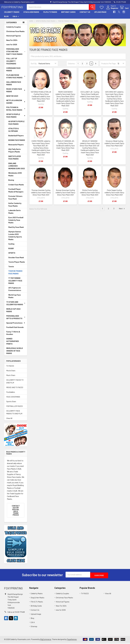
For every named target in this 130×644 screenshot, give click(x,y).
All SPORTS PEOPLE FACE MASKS (16, 125)
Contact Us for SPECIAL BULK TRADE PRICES (16, 512)
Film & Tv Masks (50, 14)
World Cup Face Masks (15, 298)
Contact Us (85, 14)
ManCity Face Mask (16, 229)
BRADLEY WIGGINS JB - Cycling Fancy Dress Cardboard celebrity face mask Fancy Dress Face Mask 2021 (65, 148)
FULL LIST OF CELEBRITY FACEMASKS (12, 63)
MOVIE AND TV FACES (15, 389)
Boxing (11, 182)
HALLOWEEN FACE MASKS (14, 85)
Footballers (11, 394)
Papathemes (72, 641)
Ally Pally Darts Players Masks (14, 153)
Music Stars (11, 377)
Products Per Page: (109, 65)
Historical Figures (14, 38)
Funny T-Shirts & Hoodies (13, 335)
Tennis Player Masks (17, 264)
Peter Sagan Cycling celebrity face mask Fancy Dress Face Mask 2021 (114, 194)
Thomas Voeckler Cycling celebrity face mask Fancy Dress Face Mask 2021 (41, 194)
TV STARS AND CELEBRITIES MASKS (16, 305)
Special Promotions (16, 325)
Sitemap (34, 628)
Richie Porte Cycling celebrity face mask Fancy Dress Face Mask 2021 (90, 194)
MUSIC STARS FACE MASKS (16, 92)
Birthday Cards (68, 14)
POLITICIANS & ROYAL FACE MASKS (16, 111)
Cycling (11, 246)
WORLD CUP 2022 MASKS (13, 312)
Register (112, 9)
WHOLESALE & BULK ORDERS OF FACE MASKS (15, 353)
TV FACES (10, 368)
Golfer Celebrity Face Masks (15, 207)
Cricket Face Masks (16, 187)
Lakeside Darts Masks (14, 214)
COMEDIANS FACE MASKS (13, 71)
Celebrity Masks (12, 14)
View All (9, 420)
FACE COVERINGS (13, 399)
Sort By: (34, 65)
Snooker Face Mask (16, 259)
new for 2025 (12, 47)
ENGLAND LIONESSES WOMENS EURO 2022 (17, 168)
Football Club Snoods (15, 329)
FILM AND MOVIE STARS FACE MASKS (16, 78)
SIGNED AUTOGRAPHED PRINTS (13, 343)
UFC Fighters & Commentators (15, 291)
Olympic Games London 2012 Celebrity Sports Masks (15, 238)
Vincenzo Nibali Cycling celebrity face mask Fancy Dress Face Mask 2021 (114, 145)
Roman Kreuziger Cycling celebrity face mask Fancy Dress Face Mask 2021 (65, 194)
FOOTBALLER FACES (14, 408)
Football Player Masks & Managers (16, 192)
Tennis (11, 269)
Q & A (16, 18)
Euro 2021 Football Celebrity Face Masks (16, 222)
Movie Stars (11, 373)
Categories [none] (12, 24)
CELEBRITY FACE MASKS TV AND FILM (14, 414)
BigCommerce (46, 641)
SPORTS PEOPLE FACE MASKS (16, 118)
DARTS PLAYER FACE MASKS (15, 160)
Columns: (72, 65)
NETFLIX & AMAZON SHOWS (16, 104)
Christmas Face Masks (15, 33)
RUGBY (11, 250)
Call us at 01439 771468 (16, 613)
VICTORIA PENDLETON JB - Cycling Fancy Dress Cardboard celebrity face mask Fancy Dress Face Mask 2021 (41, 98)
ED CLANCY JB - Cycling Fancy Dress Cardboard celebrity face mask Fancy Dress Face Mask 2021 (90, 97)
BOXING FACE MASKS (17, 142)
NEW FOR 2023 (12, 98)
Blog (6, 18)
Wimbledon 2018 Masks (15, 176)
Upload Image (100, 14)
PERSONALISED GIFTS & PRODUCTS (16, 319)
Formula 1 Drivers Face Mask (15, 200)
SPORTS (12, 255)
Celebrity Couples (14, 29)
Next (122, 211)
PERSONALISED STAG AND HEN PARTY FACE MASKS (16, 54)
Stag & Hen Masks (31, 14)
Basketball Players (16, 138)
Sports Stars (11, 403)
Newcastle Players (16, 147)
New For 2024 (12, 42)
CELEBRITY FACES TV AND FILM (15, 383)
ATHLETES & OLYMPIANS (14, 132)
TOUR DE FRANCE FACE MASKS (15, 274)
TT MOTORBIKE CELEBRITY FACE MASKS (15, 283)
